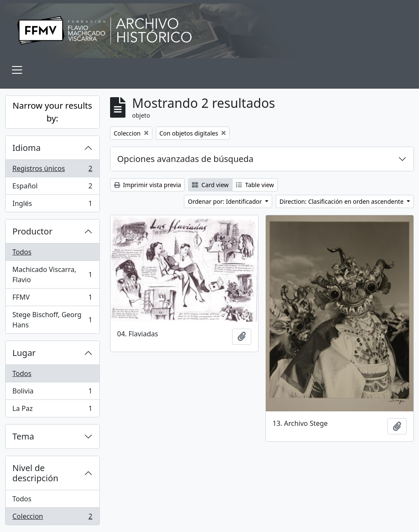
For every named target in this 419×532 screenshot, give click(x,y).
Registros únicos (52, 170)
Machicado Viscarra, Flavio (52, 275)
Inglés (52, 205)
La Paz (52, 410)
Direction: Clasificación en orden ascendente (342, 201)
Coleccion (52, 518)
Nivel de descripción (35, 473)
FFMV (52, 299)
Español (52, 188)
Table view (255, 185)
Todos (22, 252)
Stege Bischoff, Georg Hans (52, 320)
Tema (23, 436)
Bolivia (52, 393)
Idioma (26, 148)
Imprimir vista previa (148, 185)
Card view (210, 185)
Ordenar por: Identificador (226, 201)
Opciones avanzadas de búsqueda (186, 159)
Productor (32, 231)
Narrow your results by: (52, 112)
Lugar (24, 353)
